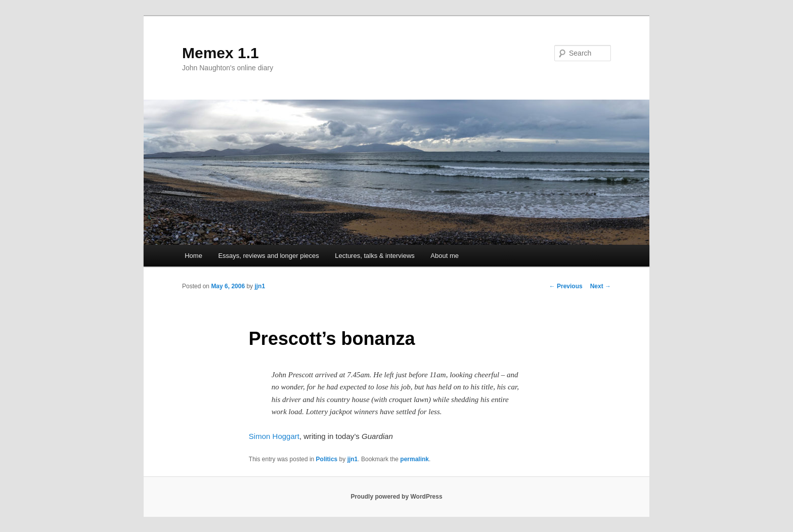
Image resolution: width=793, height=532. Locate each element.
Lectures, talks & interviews (375, 256)
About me (445, 256)
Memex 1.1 (221, 53)
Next (601, 286)
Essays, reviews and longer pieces (268, 256)
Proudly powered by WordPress (396, 497)
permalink (414, 459)
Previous (566, 286)
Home (193, 256)
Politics (327, 459)
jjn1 (260, 286)
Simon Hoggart (274, 436)
